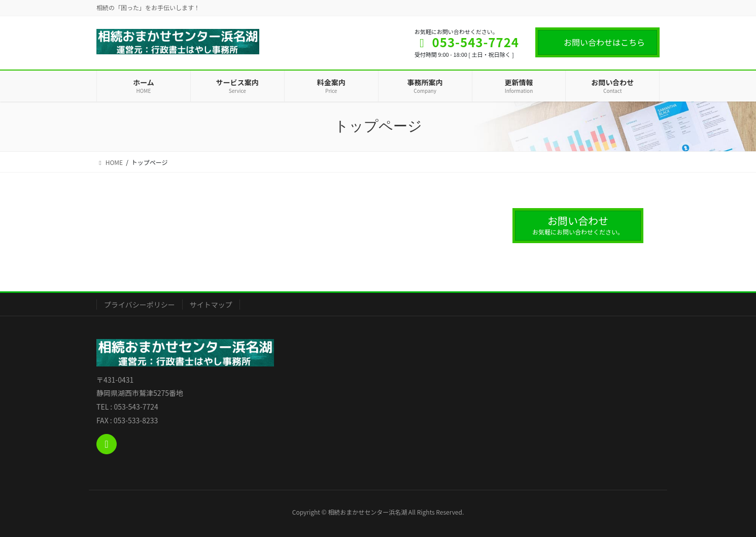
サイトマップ (211, 305)
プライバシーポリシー (140, 305)
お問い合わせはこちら (604, 42)
